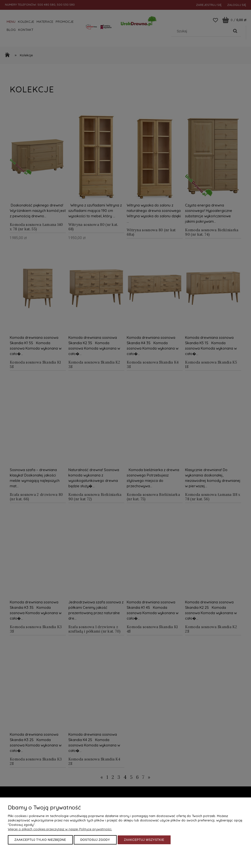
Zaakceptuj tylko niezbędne (40, 840)
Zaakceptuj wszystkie (144, 840)
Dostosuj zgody (95, 840)
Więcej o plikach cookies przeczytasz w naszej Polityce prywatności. (60, 829)
